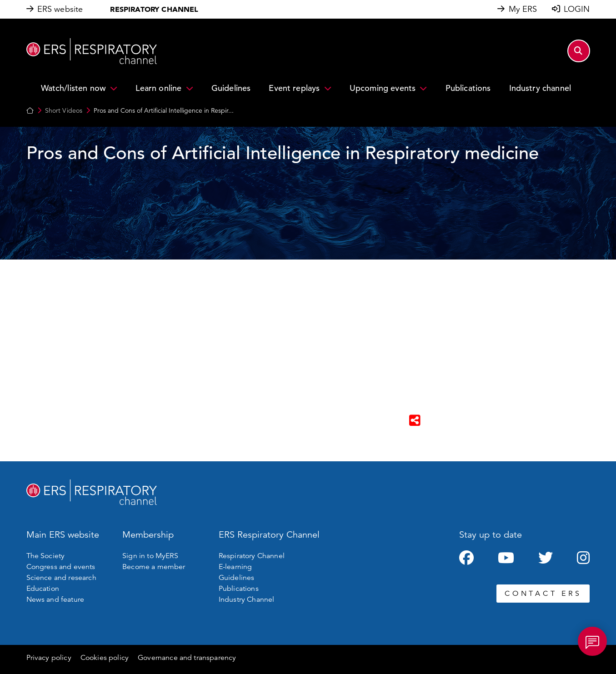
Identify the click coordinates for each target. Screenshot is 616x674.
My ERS (523, 9)
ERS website (60, 9)
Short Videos (64, 110)
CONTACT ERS (543, 594)
